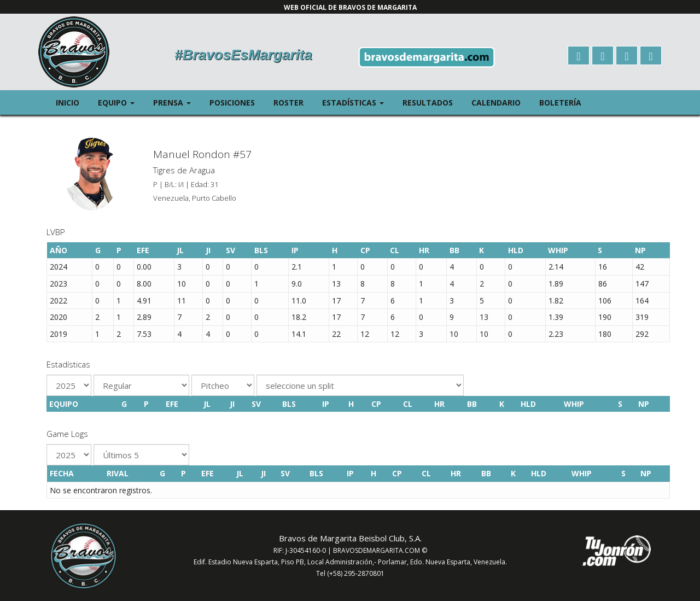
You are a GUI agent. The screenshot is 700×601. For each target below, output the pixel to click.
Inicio (68, 103)
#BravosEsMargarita (243, 55)
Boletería (560, 103)
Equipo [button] (121, 102)
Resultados (428, 103)
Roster (288, 103)
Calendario (496, 103)
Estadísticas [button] (358, 102)
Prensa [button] (177, 102)
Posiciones (232, 103)
